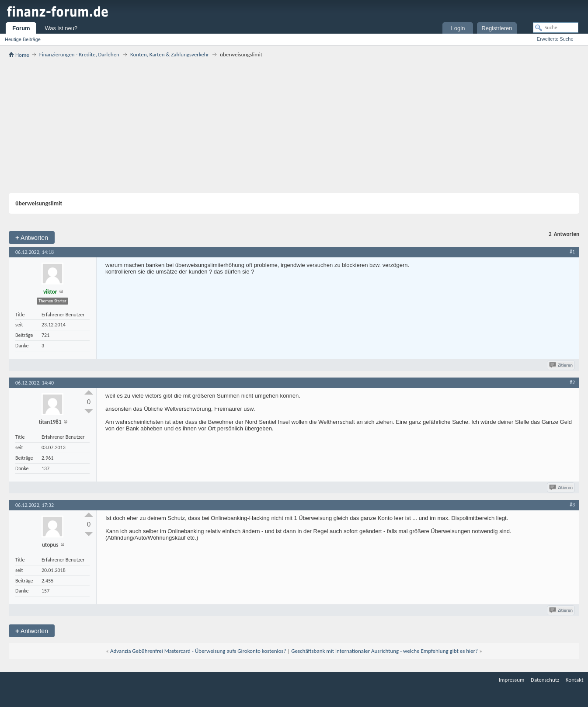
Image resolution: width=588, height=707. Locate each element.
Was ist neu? (61, 28)
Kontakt (575, 680)
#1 (572, 252)
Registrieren (497, 28)
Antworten (32, 237)
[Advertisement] (294, 125)
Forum (21, 28)
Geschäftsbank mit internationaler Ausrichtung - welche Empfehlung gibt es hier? (384, 651)
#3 (572, 505)
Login (458, 28)
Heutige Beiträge (23, 39)
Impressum (512, 680)
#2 (572, 382)
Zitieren (562, 365)
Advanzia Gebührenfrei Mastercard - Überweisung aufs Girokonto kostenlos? (198, 651)
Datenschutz (545, 680)
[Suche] (556, 28)
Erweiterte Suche (555, 39)
